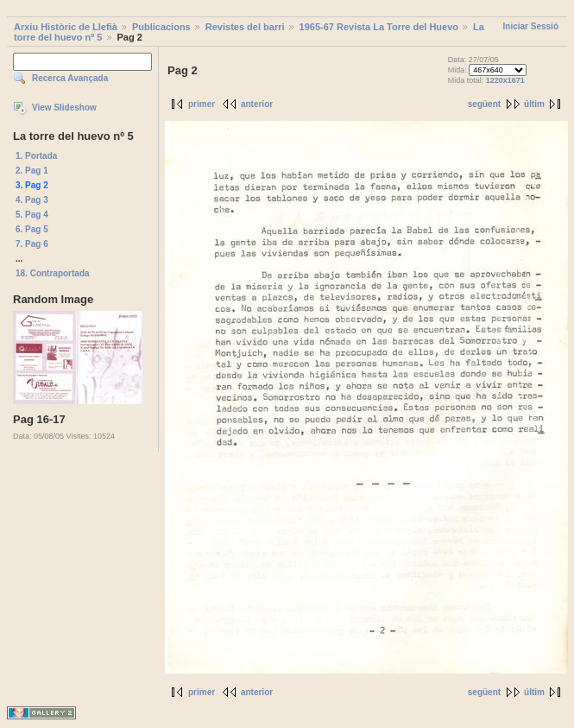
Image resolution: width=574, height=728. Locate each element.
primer (202, 104)
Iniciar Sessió (531, 26)
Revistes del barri (245, 27)
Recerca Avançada (70, 78)
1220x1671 (505, 80)
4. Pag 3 (32, 200)
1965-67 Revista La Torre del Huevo (379, 27)
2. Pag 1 (32, 171)
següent (484, 104)
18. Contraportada (53, 273)
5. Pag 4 (32, 215)
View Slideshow (64, 108)
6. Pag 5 (32, 229)
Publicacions (161, 27)
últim (534, 104)
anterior (257, 104)
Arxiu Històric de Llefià (66, 27)
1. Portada (36, 156)
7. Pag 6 (32, 244)
